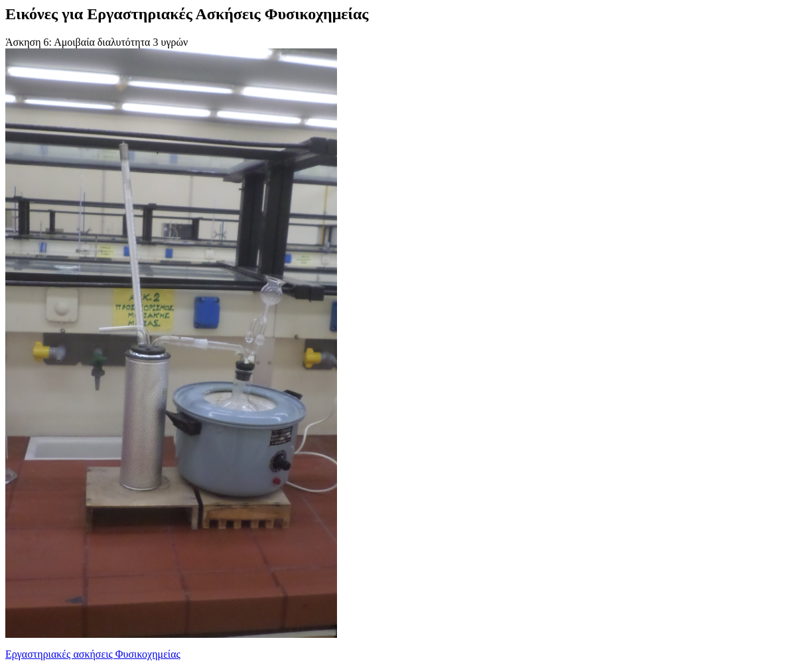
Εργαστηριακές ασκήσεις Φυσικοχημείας (93, 654)
